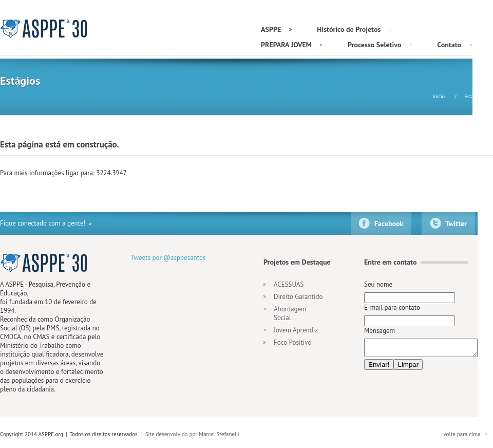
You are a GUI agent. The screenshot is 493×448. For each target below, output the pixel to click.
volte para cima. (462, 434)
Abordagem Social (290, 313)
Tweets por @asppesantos (168, 258)
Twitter (456, 223)
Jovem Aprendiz (296, 330)
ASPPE (45, 29)
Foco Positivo (292, 342)
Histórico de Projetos (349, 29)
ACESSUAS (289, 284)
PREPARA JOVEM (286, 45)
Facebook (389, 223)
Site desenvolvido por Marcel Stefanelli (193, 434)
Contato (449, 45)
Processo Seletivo (374, 45)
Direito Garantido (298, 297)
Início (439, 96)
